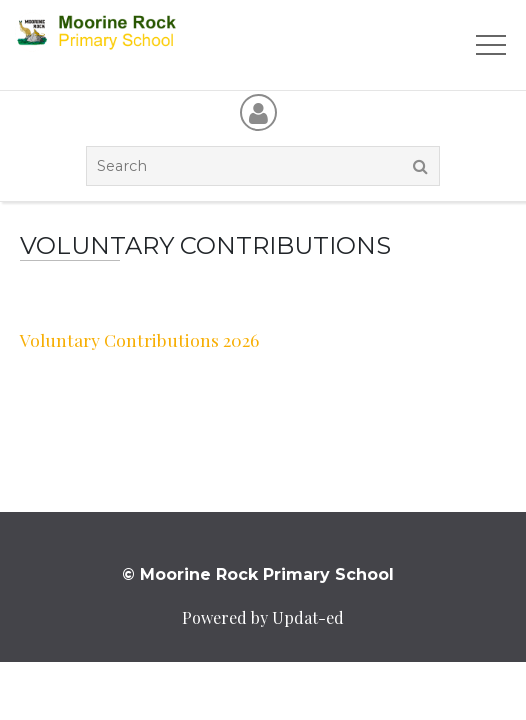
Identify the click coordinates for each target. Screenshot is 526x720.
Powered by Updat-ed (263, 617)
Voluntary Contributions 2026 (139, 339)
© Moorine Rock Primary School (258, 574)
